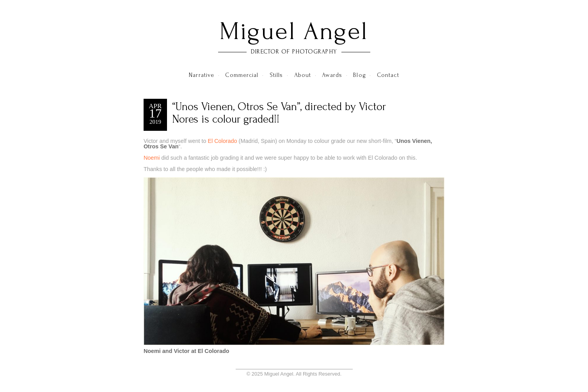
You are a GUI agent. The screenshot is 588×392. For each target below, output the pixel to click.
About (303, 75)
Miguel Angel (294, 31)
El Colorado (222, 141)
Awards (332, 75)
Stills (276, 75)
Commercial (242, 75)
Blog (359, 75)
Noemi (152, 158)
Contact (388, 75)
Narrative (202, 75)
